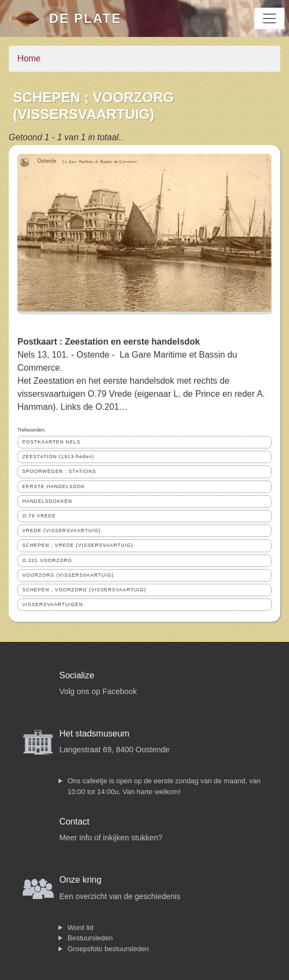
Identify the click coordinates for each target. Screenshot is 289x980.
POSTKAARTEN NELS (51, 442)
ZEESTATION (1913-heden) (58, 457)
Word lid (80, 928)
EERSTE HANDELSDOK (54, 486)
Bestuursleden (90, 938)
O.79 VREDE (39, 516)
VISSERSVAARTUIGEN (53, 604)
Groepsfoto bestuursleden (108, 949)
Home (29, 58)
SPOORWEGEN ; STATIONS (59, 471)
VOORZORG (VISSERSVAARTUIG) (68, 575)
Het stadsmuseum (94, 734)
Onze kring (80, 880)
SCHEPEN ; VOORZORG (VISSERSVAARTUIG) (84, 590)
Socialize (77, 675)
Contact (74, 822)
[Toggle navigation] (269, 18)
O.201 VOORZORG (47, 560)
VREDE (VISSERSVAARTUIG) (62, 530)
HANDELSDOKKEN (47, 501)
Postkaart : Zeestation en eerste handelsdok (109, 342)
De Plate (85, 18)
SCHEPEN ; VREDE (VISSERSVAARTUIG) (78, 545)
